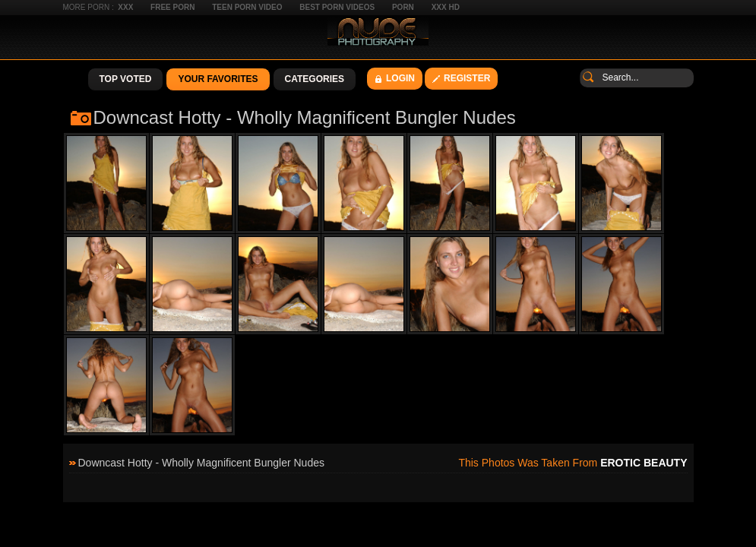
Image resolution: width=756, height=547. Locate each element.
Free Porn (172, 7)
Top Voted (126, 79)
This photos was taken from (573, 463)
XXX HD (446, 7)
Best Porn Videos (337, 7)
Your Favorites (218, 79)
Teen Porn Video (247, 7)
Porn (403, 7)
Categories (315, 79)
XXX (125, 7)
